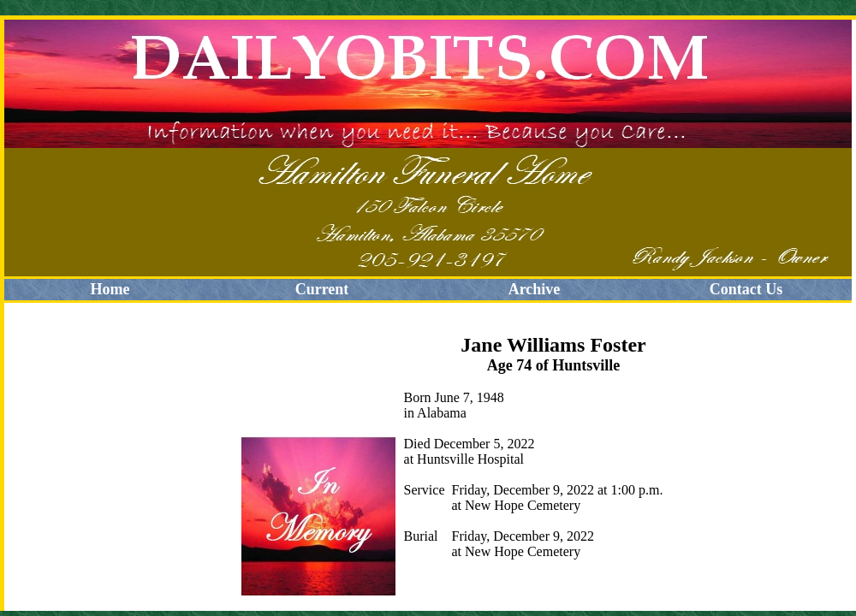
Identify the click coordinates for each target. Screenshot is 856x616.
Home (110, 289)
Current (322, 289)
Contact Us (746, 289)
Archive (535, 289)
